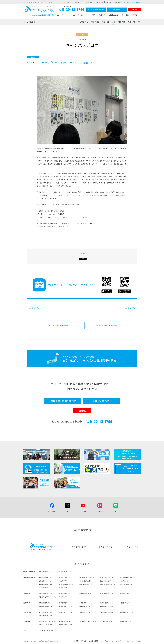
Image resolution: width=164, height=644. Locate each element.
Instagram (100, 511)
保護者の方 (118, 2)
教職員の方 (109, 2)
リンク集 (138, 641)
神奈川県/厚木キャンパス (127, 584)
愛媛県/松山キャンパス (45, 615)
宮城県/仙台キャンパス (45, 572)
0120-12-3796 (71, 10)
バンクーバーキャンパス (46, 631)
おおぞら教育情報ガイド (83, 530)
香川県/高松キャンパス (127, 612)
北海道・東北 (84, 22)
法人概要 (76, 641)
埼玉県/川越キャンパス (106, 578)
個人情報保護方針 (93, 641)
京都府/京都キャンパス (66, 603)
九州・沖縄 (131, 22)
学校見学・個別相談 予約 (96, 10)
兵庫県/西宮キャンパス (66, 606)
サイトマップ (129, 641)
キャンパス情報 (29, 22)
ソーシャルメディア (118, 641)
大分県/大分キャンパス (45, 625)
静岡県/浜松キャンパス (86, 594)
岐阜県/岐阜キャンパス (66, 597)
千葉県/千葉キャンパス (66, 581)
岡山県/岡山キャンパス (45, 612)
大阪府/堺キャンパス (126, 603)
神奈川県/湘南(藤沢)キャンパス (109, 584)
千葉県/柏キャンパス (45, 581)
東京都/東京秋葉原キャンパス (88, 581)
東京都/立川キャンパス (127, 581)
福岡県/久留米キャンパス (107, 621)
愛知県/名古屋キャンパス (127, 594)
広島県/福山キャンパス (86, 612)
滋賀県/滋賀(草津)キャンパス (47, 603)
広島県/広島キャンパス (106, 612)
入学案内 (136, 15)
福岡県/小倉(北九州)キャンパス (48, 621)
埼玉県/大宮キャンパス (127, 578)
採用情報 (83, 641)
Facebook (52, 511)
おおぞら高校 (39, 11)
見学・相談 (125, 15)
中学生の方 (67, 2)
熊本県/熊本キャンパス (66, 625)
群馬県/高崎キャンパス (66, 578)
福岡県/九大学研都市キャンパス (89, 621)
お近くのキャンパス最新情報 (132, 2)
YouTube (83, 511)
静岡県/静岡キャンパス (66, 594)
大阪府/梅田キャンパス (86, 603)
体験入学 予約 (117, 10)
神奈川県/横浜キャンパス (87, 584)
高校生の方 (76, 2)
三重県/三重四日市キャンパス (47, 597)
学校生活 (102, 15)
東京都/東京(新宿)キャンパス (108, 581)
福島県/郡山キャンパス (66, 572)
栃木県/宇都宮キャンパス (46, 578)
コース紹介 (92, 15)
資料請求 (135, 10)
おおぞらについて (63, 15)
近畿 (113, 22)
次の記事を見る (130, 308)
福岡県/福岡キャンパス (66, 621)
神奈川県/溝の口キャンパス (67, 584)
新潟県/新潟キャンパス (45, 588)
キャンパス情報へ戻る (60, 325)
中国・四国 (121, 22)
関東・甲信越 (95, 22)
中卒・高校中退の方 (88, 2)
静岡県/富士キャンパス (45, 594)
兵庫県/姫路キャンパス (106, 606)
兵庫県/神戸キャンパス (86, 606)
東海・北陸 (106, 22)
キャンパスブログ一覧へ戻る (106, 325)
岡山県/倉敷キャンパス (66, 612)
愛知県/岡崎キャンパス (106, 594)
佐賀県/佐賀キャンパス (127, 621)
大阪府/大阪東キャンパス (107, 603)
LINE (116, 511)
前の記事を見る (34, 308)
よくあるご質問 (106, 547)
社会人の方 (100, 2)
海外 (139, 22)
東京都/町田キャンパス (45, 584)
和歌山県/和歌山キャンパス (47, 606)
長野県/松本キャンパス (66, 588)
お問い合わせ (133, 547)
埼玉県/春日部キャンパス (87, 578)
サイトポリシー (105, 641)
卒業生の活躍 (113, 15)
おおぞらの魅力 (79, 15)
